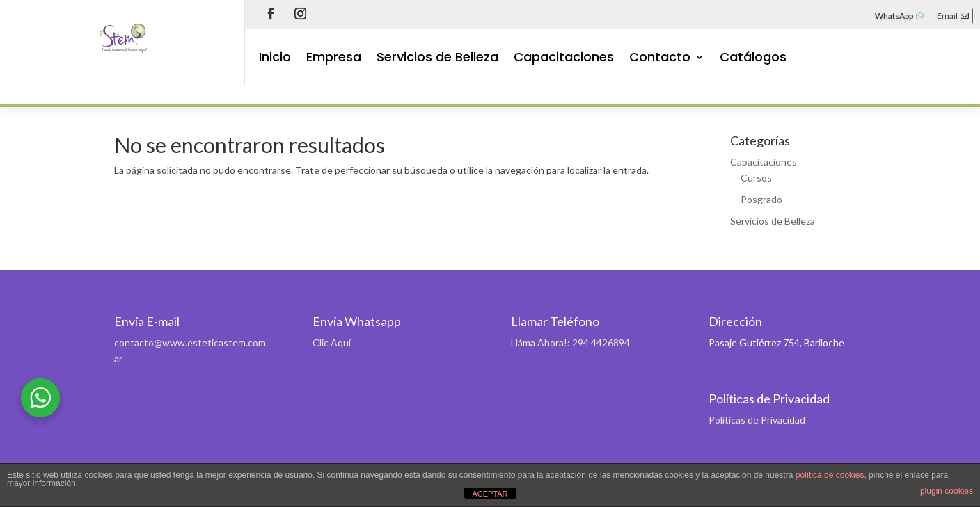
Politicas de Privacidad (757, 420)
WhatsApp (894, 16)
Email (947, 16)
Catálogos (753, 59)
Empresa (334, 59)
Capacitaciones (564, 59)
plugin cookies (947, 491)
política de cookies (830, 475)
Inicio (275, 59)
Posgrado (761, 199)
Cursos (756, 178)
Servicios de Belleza (437, 59)
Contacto (660, 59)
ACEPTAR (490, 494)
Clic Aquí (332, 343)
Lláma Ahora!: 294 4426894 (570, 343)
